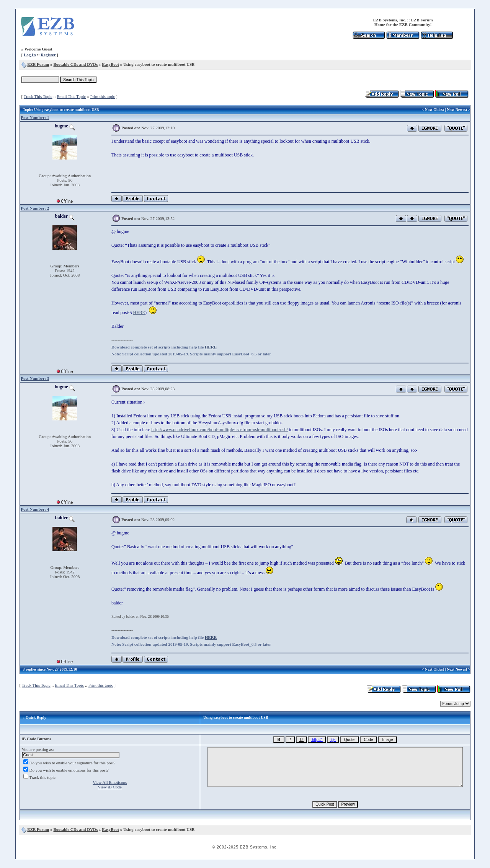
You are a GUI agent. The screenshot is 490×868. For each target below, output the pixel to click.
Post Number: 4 (35, 509)
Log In (30, 55)
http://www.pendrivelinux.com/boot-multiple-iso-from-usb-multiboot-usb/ (220, 430)
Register (48, 55)
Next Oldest (434, 110)
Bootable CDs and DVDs (76, 64)
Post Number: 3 (35, 378)
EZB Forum (422, 20)
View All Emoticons (110, 782)
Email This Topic (71, 96)
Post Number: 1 (35, 117)
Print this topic (103, 96)
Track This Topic (38, 96)
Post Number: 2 (35, 208)
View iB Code (110, 787)
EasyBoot (110, 64)
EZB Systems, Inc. (389, 20)
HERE (139, 313)
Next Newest (457, 110)
